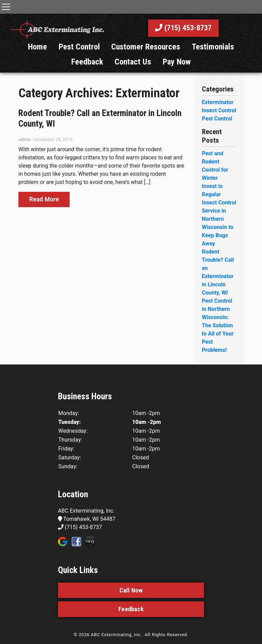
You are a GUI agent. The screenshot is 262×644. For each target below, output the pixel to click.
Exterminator (218, 110)
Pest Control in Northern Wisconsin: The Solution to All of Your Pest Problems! (218, 333)
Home (38, 55)
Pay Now (177, 70)
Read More (44, 207)
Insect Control (219, 118)
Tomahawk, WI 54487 (87, 527)
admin (25, 147)
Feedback (87, 70)
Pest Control (79, 55)
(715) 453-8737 (183, 32)
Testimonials (213, 55)
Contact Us (133, 70)
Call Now (131, 598)
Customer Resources (146, 55)
